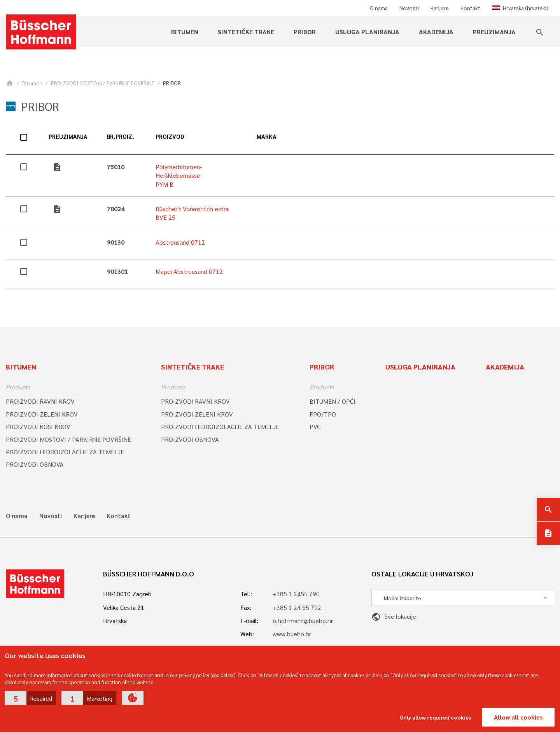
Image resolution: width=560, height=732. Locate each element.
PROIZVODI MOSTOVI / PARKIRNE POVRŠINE (103, 83)
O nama (379, 8)
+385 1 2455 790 (296, 594)
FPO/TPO (323, 414)
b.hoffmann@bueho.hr (303, 621)
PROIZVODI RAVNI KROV (40, 401)
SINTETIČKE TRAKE (246, 32)
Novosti (409, 8)
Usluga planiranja (367, 32)
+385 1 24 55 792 (297, 607)
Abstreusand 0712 (180, 242)
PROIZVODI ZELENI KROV (42, 414)
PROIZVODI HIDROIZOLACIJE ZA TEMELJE (65, 452)
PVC (315, 426)
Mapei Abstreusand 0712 (189, 271)
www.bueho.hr (292, 634)
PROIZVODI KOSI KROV (38, 426)
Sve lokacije (394, 616)
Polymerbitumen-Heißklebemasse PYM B (179, 175)
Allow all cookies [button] (518, 717)
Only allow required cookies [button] (435, 717)
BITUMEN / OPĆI (332, 401)
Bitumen (185, 32)
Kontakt (470, 8)
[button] (30, 698)
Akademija (436, 32)
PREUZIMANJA (494, 32)
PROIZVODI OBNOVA (35, 464)
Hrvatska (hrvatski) (520, 8)
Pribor (305, 32)
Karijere (440, 8)
